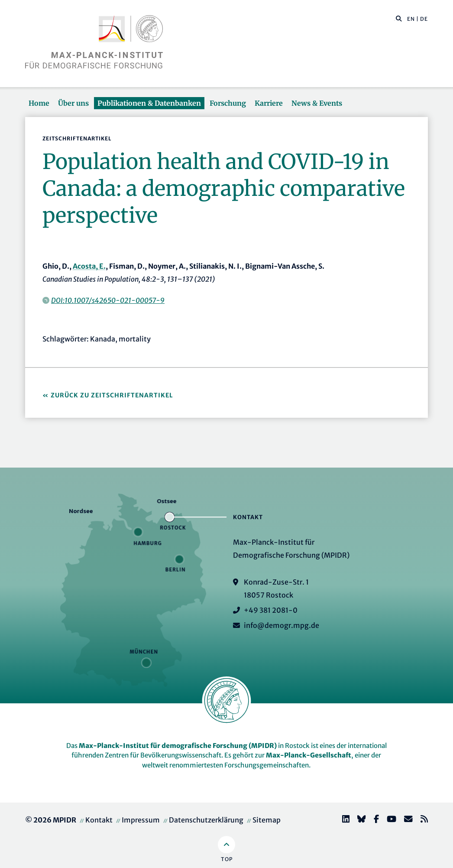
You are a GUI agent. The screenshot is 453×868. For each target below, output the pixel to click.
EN (411, 19)
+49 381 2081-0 (271, 610)
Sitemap (267, 820)
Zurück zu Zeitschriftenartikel (112, 395)
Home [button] (39, 103)
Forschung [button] (228, 103)
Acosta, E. (89, 266)
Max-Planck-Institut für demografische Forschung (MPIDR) (178, 746)
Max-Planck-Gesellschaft (309, 755)
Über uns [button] (73, 103)
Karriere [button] (269, 103)
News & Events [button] (317, 103)
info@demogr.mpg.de (282, 625)
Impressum (141, 820)
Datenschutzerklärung (206, 820)
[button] (399, 18)
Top (227, 859)
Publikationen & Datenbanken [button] (149, 103)
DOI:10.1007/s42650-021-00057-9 (108, 300)
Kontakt (99, 820)
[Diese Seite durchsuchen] (394, 19)
